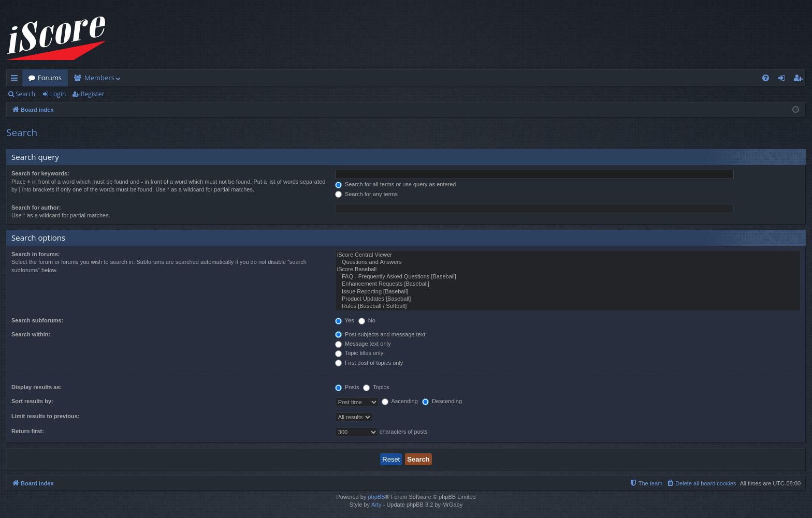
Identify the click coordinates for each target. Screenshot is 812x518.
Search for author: (36, 208)
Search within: (31, 334)
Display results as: (37, 387)
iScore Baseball (568, 270)
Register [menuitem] (800, 80)
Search (25, 94)
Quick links (16, 80)
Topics (376, 387)
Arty (376, 505)
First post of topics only (369, 363)
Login (58, 94)
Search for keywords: (40, 173)
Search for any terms (366, 194)
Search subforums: (37, 320)
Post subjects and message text (380, 334)
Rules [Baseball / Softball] (568, 306)
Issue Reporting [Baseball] (568, 292)
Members (99, 78)
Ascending (400, 401)
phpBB (376, 497)
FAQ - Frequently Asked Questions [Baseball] (568, 277)
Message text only (363, 344)
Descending (442, 401)
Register (92, 94)
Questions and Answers (568, 262)
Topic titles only (359, 353)
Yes (345, 320)
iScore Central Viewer (568, 255)
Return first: (28, 431)
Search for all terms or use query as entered (396, 184)
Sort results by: (32, 401)
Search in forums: (36, 254)
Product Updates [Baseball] (568, 299)
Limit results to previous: (45, 416)
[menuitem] (766, 78)
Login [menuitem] (784, 80)
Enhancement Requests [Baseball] (568, 284)
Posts (347, 387)
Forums (50, 78)
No (367, 320)
